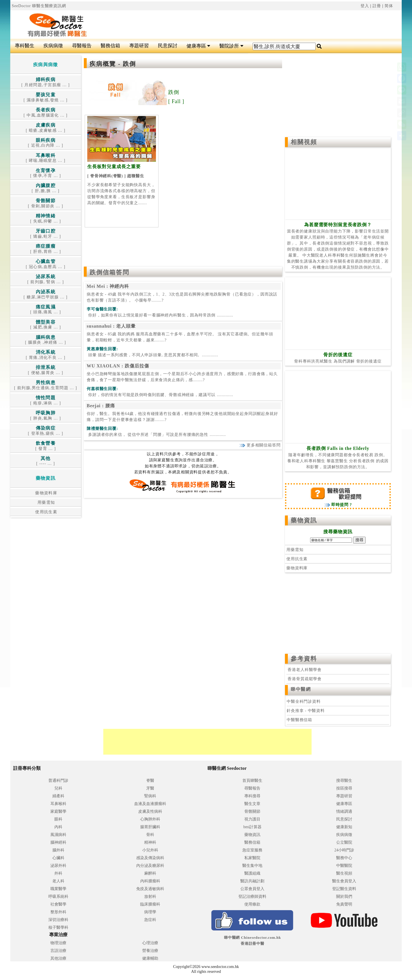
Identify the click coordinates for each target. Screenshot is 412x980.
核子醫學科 (58, 927)
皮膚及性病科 (150, 811)
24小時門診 (344, 850)
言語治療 (58, 951)
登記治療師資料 (252, 897)
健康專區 (198, 46)
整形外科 (58, 912)
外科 (58, 873)
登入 (365, 6)
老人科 (58, 881)
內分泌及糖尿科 (150, 866)
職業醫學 (58, 889)
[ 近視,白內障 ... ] (46, 143)
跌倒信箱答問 (109, 272)
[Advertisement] (239, 25)
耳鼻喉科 (58, 804)
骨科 (150, 835)
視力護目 (252, 819)
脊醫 (150, 781)
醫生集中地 (252, 866)
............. (160, 315)
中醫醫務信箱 (299, 720)
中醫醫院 (344, 866)
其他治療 (58, 958)
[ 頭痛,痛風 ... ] (45, 310)
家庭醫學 (58, 811)
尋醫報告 (82, 46)
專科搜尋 (252, 796)
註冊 (377, 6)
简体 (389, 6)
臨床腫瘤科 (150, 904)
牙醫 (150, 788)
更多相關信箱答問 (260, 445)
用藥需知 (46, 502)
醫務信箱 (110, 46)
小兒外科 (150, 850)
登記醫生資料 (344, 889)
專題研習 (139, 46)
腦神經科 (58, 842)
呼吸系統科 (58, 897)
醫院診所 (231, 46)
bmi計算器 (253, 827)
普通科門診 (58, 781)
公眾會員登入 (252, 889)
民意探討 (168, 46)
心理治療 (150, 943)
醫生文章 (252, 804)
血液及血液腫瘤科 (150, 804)
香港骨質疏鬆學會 (304, 679)
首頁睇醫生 (252, 781)
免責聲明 (344, 904)
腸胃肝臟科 (150, 827)
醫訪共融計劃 (252, 881)
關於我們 (344, 897)
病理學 (150, 912)
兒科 (58, 788)
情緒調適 (344, 811)
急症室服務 (252, 850)
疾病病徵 (53, 46)
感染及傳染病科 (150, 858)
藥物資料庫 (45, 493)
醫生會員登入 (344, 881)
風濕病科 (58, 835)
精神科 (150, 842)
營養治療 (150, 951)
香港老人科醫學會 (304, 670)
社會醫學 (58, 904)
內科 (58, 827)
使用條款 (252, 904)
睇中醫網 (301, 689)
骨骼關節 (252, 811)
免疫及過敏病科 (150, 889)
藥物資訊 (304, 520)
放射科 (150, 897)
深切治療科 (58, 920)
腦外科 (58, 850)
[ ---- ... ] (45, 461)
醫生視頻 (344, 873)
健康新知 (344, 827)
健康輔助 (150, 958)
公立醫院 (344, 842)
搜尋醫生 (344, 781)
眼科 (58, 819)
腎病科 (150, 796)
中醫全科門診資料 (304, 701)
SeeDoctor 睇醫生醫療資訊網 (39, 6)
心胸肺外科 (150, 819)
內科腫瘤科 (150, 881)
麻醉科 (150, 873)
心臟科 (58, 858)
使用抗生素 (45, 512)
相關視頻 (304, 142)
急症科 (150, 920)
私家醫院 (252, 858)
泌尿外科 (58, 866)
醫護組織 (252, 873)
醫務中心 (344, 858)
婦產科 (58, 796)
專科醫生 (25, 46)
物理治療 (58, 943)
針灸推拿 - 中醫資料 (306, 711)
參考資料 (304, 659)
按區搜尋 (344, 788)
